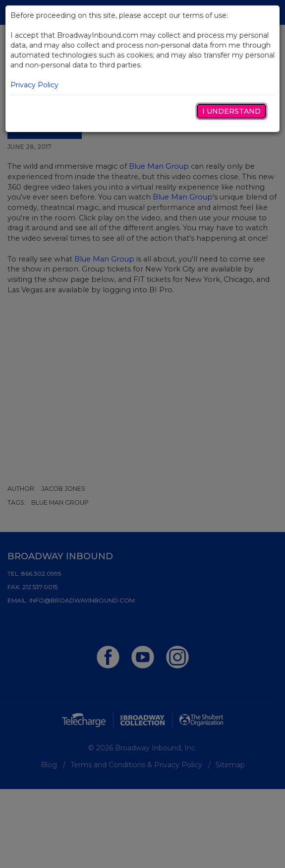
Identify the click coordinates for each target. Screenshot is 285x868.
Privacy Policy (34, 85)
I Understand (231, 111)
